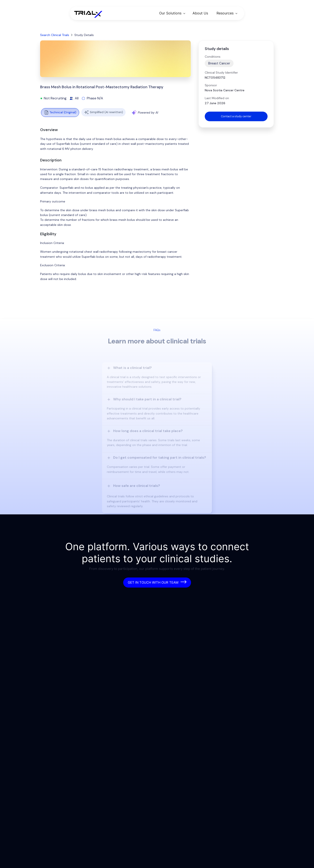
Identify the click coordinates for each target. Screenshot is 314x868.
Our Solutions (170, 13)
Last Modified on (217, 98)
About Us (200, 13)
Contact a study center (236, 117)
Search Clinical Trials (55, 35)
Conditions (213, 57)
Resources (225, 13)
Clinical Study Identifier (221, 73)
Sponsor (211, 85)
